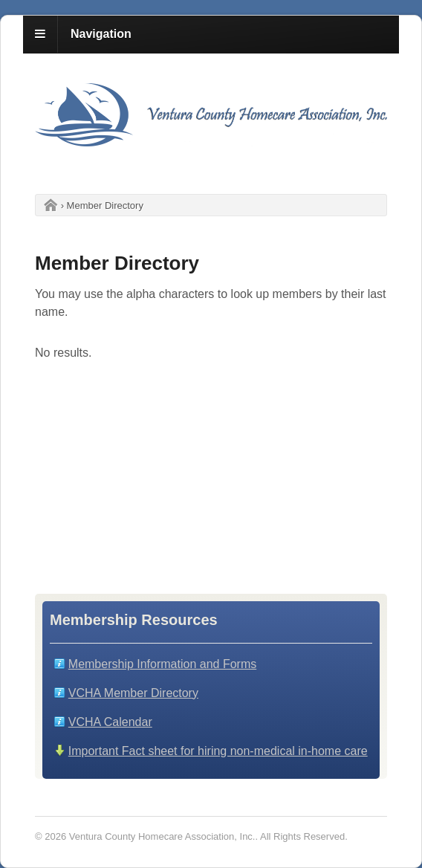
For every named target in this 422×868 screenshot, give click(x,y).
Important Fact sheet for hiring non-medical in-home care (218, 751)
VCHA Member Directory (133, 693)
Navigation (101, 34)
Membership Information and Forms (162, 664)
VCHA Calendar (110, 722)
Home (47, 206)
